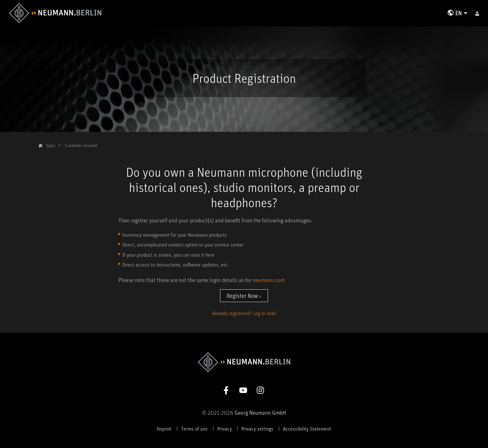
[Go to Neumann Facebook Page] (226, 389)
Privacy (224, 429)
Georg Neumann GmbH (260, 412)
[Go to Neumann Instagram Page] (260, 389)
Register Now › (244, 296)
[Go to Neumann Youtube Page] (243, 389)
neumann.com (269, 280)
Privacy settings (257, 429)
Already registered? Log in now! (244, 313)
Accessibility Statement (307, 429)
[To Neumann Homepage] (55, 12)
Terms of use (194, 429)
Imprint (164, 429)
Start (51, 145)
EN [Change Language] (458, 13)
